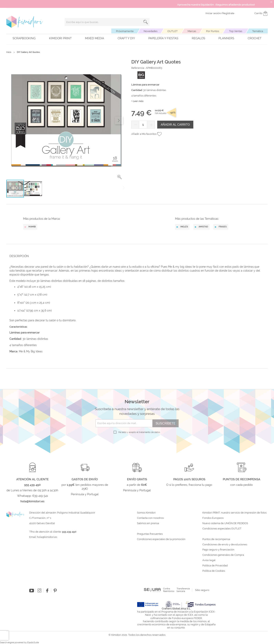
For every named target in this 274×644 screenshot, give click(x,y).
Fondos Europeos (213, 518)
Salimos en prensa (148, 523)
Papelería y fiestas (163, 38)
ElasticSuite (33, 643)
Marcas (192, 31)
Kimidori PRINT (60, 38)
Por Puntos (213, 31)
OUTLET (173, 31)
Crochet (255, 38)
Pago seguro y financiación (218, 550)
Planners (226, 38)
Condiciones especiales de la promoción (162, 539)
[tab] (136, 256)
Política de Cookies (214, 571)
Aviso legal (209, 560)
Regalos (198, 38)
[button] (120, 177)
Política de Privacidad (215, 566)
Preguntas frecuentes (150, 534)
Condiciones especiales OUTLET (222, 529)
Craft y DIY (126, 38)
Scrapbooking (24, 38)
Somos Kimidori (146, 513)
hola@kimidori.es (47, 537)
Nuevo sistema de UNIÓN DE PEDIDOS (225, 523)
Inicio (9, 52)
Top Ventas (236, 31)
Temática (258, 31)
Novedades (151, 31)
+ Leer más (137, 101)
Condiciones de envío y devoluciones (225, 545)
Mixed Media (95, 38)
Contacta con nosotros (150, 518)
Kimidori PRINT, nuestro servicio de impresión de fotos (234, 513)
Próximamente (125, 31)
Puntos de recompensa (216, 539)
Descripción (19, 256)
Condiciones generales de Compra (223, 555)
